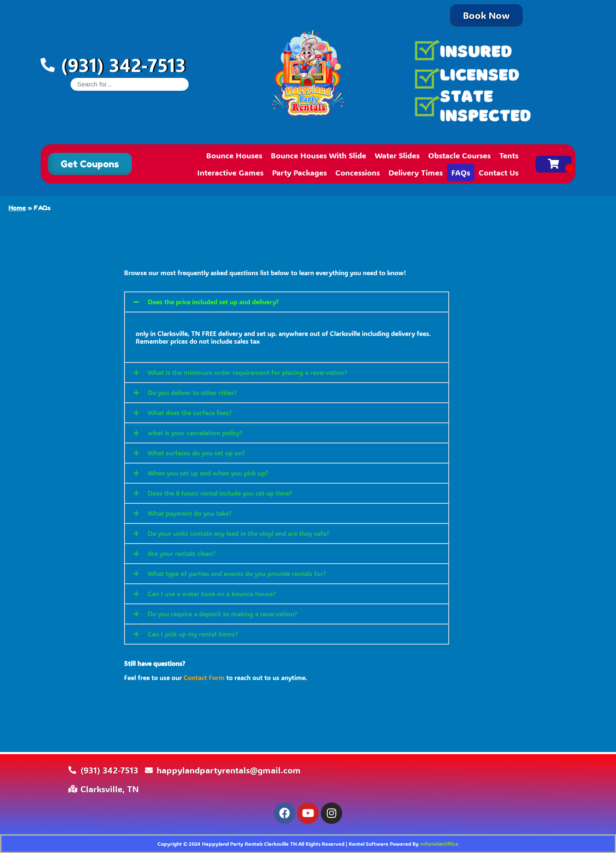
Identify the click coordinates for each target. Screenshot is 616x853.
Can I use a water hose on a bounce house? (212, 594)
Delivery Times (416, 172)
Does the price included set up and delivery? (213, 302)
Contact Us (499, 172)
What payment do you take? (190, 513)
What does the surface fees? (190, 413)
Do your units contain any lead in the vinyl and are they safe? (238, 533)
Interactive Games (230, 172)
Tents (509, 155)
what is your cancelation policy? (195, 433)
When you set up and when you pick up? (208, 473)
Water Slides (397, 155)
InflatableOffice (439, 844)
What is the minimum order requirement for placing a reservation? (247, 372)
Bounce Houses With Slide (318, 155)
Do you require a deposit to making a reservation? (222, 614)
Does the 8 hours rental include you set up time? (220, 493)
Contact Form (204, 678)
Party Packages (299, 172)
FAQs (461, 172)
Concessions (358, 172)
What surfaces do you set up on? (196, 453)
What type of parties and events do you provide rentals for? (237, 574)
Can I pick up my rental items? (193, 634)
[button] (287, 302)
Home (17, 208)
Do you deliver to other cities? (192, 392)
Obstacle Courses (459, 155)
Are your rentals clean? (182, 553)
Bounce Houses (234, 155)
